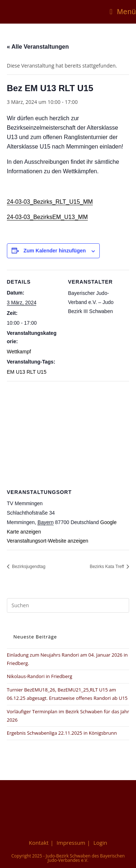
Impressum (71, 843)
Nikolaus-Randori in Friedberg (40, 676)
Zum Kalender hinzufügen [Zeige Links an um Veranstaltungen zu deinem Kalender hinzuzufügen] (55, 251)
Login (100, 843)
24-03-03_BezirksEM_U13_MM (47, 217)
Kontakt (39, 843)
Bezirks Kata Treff (107, 567)
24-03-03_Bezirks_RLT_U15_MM (50, 202)
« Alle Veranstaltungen (38, 47)
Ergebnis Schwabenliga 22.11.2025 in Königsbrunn (62, 733)
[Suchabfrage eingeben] (68, 605)
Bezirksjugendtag (28, 567)
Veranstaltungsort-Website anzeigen (48, 541)
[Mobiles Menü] (123, 12)
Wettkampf (19, 352)
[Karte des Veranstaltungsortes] (68, 433)
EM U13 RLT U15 (27, 372)
